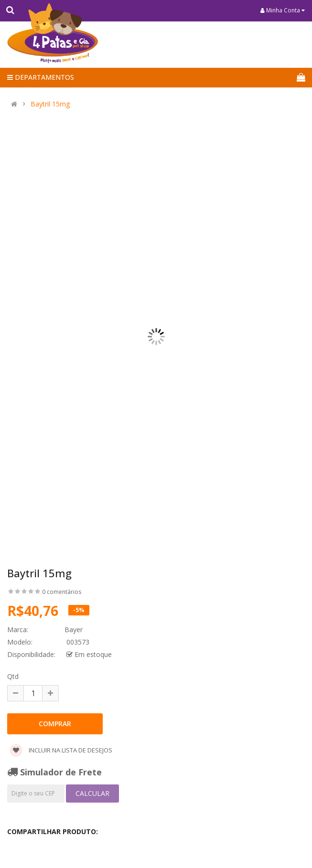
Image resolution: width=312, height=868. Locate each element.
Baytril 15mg (50, 104)
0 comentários (62, 592)
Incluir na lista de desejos (61, 750)
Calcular (92, 793)
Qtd (13, 676)
